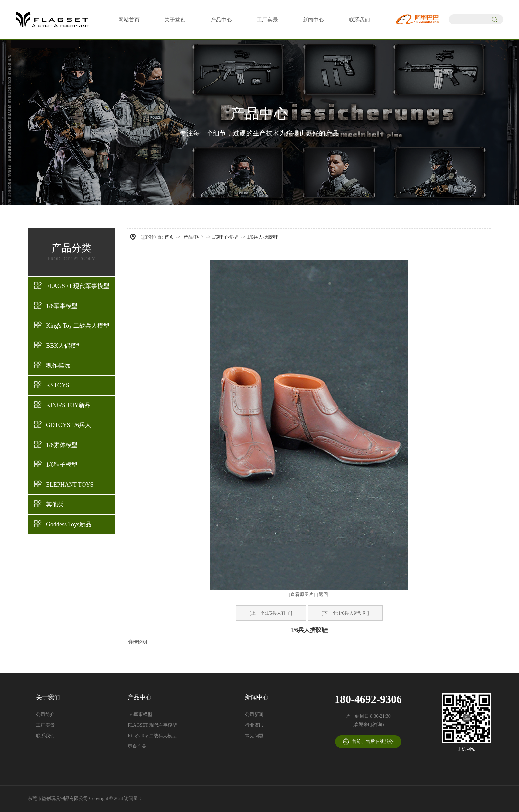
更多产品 (137, 746)
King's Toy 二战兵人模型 (78, 326)
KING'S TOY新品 (68, 405)
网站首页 (129, 20)
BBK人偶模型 (64, 346)
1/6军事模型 (62, 306)
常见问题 (254, 736)
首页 (169, 237)
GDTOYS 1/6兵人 (69, 425)
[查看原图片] (302, 595)
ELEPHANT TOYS (70, 485)
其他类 (55, 504)
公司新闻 (254, 715)
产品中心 (221, 20)
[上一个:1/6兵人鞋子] (271, 613)
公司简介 (45, 715)
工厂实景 (267, 20)
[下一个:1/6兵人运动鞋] (345, 613)
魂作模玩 (58, 365)
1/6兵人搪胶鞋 (262, 237)
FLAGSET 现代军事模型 (78, 286)
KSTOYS (58, 385)
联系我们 (359, 20)
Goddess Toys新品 (69, 524)
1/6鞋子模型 (62, 465)
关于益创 (175, 20)
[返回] (324, 595)
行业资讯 (254, 725)
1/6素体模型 (62, 445)
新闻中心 (313, 20)
